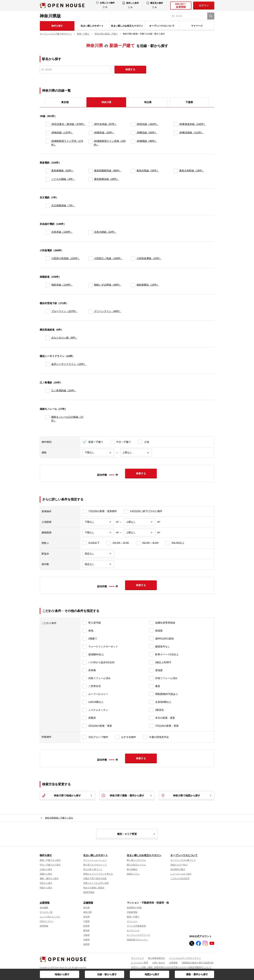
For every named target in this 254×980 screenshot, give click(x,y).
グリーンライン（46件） (108, 311)
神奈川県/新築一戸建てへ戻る (59, 818)
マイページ (197, 26)
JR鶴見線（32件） (104, 132)
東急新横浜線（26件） (107, 179)
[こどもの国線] (48, 179)
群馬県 (86, 926)
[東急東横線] (48, 171)
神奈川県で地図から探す (187, 796)
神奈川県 (87, 912)
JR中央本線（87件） (106, 124)
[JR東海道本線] (176, 124)
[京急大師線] (90, 232)
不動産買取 (132, 912)
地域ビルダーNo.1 (179, 865)
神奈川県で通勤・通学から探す (127, 796)
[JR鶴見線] (90, 133)
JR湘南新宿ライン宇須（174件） (67, 143)
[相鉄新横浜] (133, 285)
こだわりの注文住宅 (180, 879)
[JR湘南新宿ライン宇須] (48, 143)
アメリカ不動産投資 (136, 926)
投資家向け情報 (134, 908)
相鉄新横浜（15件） (148, 285)
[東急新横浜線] (90, 179)
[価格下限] (98, 453)
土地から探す (46, 869)
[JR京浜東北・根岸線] (48, 124)
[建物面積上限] (140, 533)
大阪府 (86, 935)
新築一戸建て (133, 917)
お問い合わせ (159, 963)
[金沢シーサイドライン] (48, 364)
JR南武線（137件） (62, 132)
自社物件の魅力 (178, 869)
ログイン (204, 5)
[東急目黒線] (133, 171)
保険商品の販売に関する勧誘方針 (198, 963)
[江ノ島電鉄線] (48, 391)
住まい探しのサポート (92, 26)
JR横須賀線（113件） (191, 132)
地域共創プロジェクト (137, 940)
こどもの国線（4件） (63, 179)
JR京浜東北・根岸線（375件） (68, 124)
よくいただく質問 (140, 963)
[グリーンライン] (90, 312)
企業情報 (45, 903)
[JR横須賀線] (176, 133)
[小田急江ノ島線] (90, 259)
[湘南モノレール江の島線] (48, 419)
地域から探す (62, 974)
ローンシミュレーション (95, 860)
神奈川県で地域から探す (67, 796)
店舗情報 (88, 903)
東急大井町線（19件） (192, 171)
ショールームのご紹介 (181, 874)
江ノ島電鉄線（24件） (64, 390)
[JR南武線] (48, 133)
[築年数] (98, 564)
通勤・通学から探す (197, 974)
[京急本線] (48, 232)
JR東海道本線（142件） (193, 124)
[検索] (211, 16)
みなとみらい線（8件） (64, 338)
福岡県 (86, 944)
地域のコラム (133, 874)
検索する (130, 69)
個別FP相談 (89, 892)
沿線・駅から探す (107, 974)
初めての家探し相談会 (94, 888)
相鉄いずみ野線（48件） (108, 285)
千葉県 (189, 102)
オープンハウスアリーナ (138, 935)
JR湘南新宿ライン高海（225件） (110, 143)
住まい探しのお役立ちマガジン (127, 26)
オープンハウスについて (162, 26)
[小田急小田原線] (48, 259)
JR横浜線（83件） (147, 132)
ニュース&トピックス (50, 917)
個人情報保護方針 (156, 958)
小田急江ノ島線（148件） (108, 258)
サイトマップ (137, 958)
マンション (132, 921)
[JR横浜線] (133, 133)
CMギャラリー (47, 921)
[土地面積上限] (140, 522)
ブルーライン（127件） (64, 311)
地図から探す (152, 974)
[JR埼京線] (133, 124)
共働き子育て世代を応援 (95, 879)
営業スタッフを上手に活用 (96, 883)
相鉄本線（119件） (62, 285)
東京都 (65, 102)
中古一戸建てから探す (50, 865)
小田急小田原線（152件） (66, 258)
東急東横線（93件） (63, 171)
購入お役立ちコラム (136, 865)
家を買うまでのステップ (95, 865)
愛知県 (86, 930)
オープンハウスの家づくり (183, 860)
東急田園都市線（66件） (108, 171)
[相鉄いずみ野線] (90, 285)
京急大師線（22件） (105, 232)
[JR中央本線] (90, 124)
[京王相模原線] (48, 206)
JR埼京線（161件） (147, 124)
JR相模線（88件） (147, 141)
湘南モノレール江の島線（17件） (67, 419)
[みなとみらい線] (48, 338)
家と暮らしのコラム (136, 860)
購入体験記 (132, 869)
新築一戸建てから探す (50, 860)
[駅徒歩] (98, 554)
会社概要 (44, 908)
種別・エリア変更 (137, 834)
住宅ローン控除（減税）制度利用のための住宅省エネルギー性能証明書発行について (171, 967)
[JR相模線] (133, 143)
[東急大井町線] (176, 171)
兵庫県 (86, 940)
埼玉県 (148, 102)
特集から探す (46, 888)
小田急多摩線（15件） (149, 258)
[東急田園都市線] (90, 171)
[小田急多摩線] (133, 259)
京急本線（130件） (62, 232)
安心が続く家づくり (93, 869)
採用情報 (44, 926)
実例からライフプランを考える (98, 874)
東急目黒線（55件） (148, 171)
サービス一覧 (46, 912)
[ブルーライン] (48, 312)
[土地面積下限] (98, 522)
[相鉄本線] (48, 285)
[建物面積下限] (98, 533)
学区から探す (46, 883)
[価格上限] (136, 453)
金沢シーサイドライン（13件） (69, 364)
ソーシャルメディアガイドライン (185, 958)
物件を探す (57, 26)
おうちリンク (133, 930)
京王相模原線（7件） (63, 205)
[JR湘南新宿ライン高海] (90, 143)
